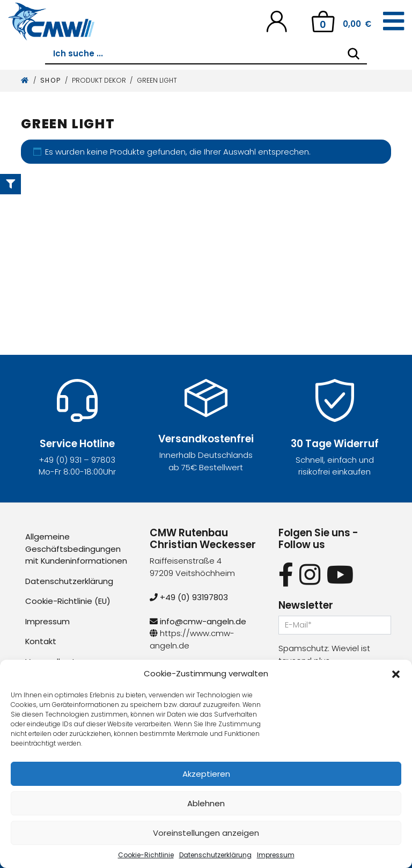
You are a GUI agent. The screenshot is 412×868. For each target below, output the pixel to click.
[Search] (354, 54)
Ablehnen (206, 803)
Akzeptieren (206, 774)
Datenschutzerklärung (215, 855)
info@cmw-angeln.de (198, 621)
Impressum (276, 855)
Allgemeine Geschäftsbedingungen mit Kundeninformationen (76, 549)
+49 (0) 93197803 (189, 597)
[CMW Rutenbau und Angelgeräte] (51, 21)
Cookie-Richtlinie (146, 855)
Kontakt (41, 641)
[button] (396, 674)
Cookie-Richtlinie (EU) (68, 601)
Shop (51, 80)
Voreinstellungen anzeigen (206, 833)
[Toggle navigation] (393, 21)
